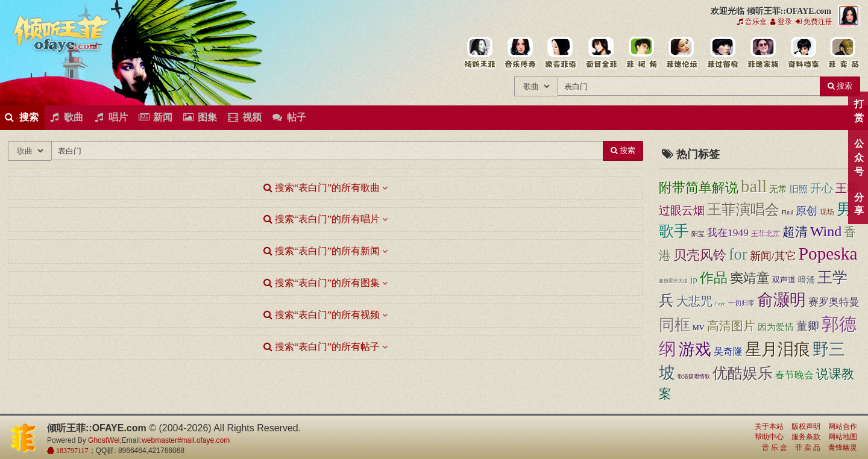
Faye (720, 304)
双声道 (784, 280)
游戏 (695, 349)
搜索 (840, 86)
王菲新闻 (560, 53)
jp (694, 279)
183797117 (71, 451)
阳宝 (698, 234)
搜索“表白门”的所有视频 (322, 315)
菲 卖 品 (808, 448)
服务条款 (806, 437)
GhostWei (104, 440)
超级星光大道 (673, 281)
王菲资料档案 (803, 53)
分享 (859, 204)
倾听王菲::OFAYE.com (61, 36)
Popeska (828, 254)
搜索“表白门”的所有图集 (322, 283)
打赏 (859, 111)
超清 (795, 232)
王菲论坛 (681, 53)
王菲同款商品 (843, 53)
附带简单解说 (699, 188)
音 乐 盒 (775, 448)
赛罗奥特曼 (834, 302)
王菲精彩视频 (641, 53)
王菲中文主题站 (480, 53)
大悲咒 (694, 301)
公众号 (859, 158)
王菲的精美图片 (601, 53)
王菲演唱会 (743, 209)
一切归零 (741, 303)
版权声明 (806, 426)
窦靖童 (750, 278)
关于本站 (769, 426)
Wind (826, 231)
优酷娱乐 (743, 373)
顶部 (850, 273)
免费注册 (814, 22)
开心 (822, 188)
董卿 (808, 326)
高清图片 (731, 326)
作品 (714, 278)
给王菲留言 (722, 53)
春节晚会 (794, 375)
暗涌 (807, 279)
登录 (781, 22)
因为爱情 (776, 327)
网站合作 (843, 426)
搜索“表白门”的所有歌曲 (322, 188)
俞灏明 (782, 300)
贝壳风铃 (700, 255)
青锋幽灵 (843, 448)
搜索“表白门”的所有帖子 (322, 347)
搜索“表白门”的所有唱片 (322, 219)
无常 (778, 189)
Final (788, 213)
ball (754, 186)
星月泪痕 (778, 349)
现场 (827, 212)
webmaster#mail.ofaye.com (186, 440)
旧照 (799, 189)
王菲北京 (766, 234)
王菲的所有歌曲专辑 (520, 53)
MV (699, 328)
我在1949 (728, 233)
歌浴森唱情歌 (694, 376)
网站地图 (843, 437)
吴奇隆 (728, 351)
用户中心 (762, 53)
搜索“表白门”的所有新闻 (322, 251)
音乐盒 (752, 22)
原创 (807, 211)
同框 (675, 325)
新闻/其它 (773, 256)
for (738, 254)
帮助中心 (769, 437)
